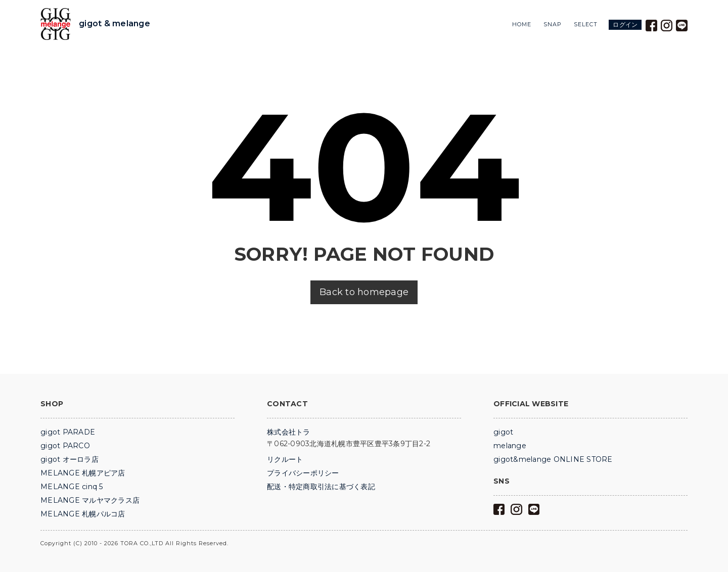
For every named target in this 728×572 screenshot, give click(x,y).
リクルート (285, 459)
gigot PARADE (68, 432)
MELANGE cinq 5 (72, 487)
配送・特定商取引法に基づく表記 (321, 487)
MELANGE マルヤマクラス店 (90, 500)
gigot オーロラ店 (70, 459)
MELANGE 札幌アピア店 (83, 473)
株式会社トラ (289, 432)
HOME (522, 25)
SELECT (586, 25)
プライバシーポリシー (303, 473)
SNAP (553, 25)
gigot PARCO (65, 446)
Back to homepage (364, 292)
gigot (503, 432)
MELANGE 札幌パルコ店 (83, 514)
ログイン (625, 25)
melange (510, 446)
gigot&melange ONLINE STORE (553, 459)
